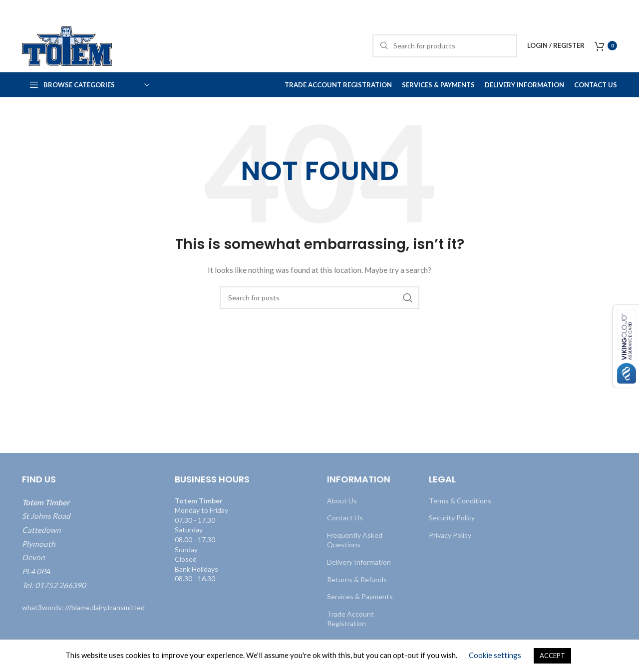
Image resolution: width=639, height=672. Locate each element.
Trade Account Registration (350, 619)
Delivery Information (359, 562)
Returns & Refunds (357, 579)
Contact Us (345, 518)
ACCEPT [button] (552, 656)
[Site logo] (67, 45)
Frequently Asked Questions (355, 540)
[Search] (445, 46)
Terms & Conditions (460, 501)
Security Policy (452, 518)
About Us (342, 501)
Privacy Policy (450, 535)
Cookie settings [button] (495, 655)
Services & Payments (360, 596)
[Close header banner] (627, 10)
